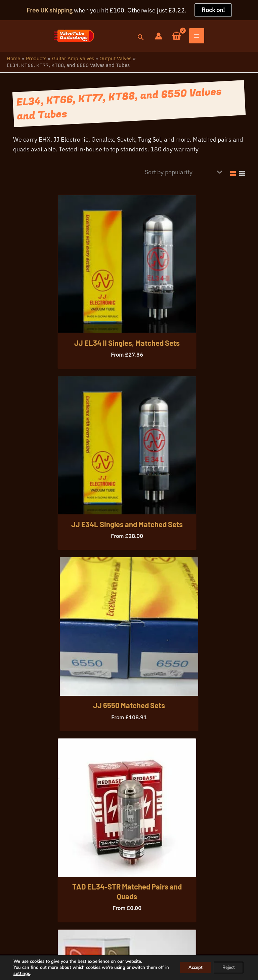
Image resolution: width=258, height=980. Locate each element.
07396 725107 (53, 919)
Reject (226, 967)
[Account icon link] (212, 37)
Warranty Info (89, 949)
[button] (194, 39)
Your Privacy (49, 949)
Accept (189, 967)
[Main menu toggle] (250, 37)
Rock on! (213, 10)
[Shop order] (182, 175)
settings (34, 974)
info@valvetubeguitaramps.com (122, 919)
